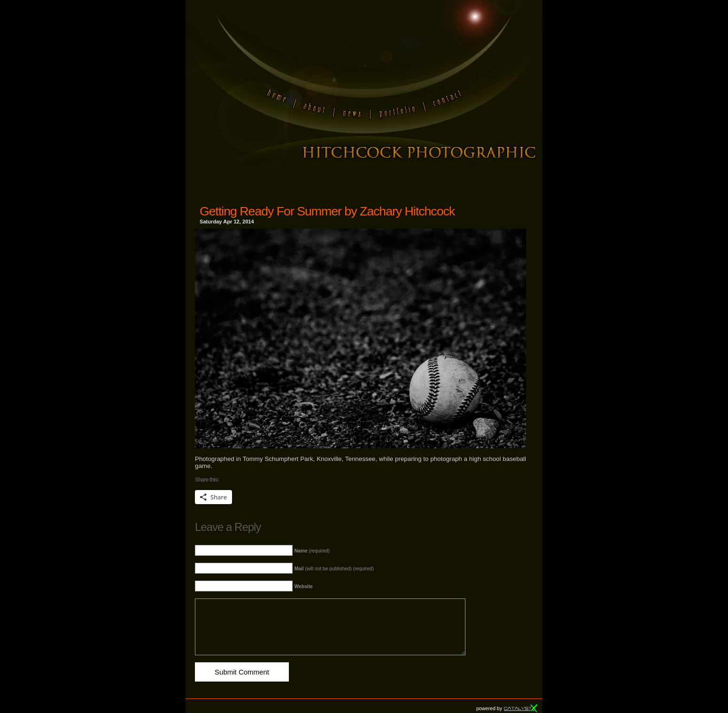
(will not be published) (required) (334, 569)
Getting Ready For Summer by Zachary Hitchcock (327, 211)
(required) (312, 551)
